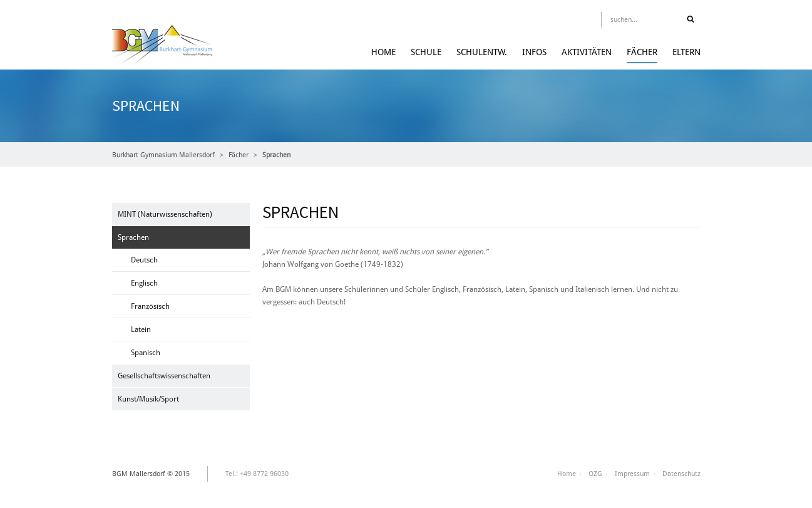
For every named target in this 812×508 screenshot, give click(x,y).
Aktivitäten (587, 52)
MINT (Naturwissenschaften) (165, 214)
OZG (595, 474)
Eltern (686, 52)
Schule (426, 52)
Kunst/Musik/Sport (148, 399)
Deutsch (144, 260)
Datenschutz (681, 474)
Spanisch (146, 353)
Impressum (632, 474)
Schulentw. (482, 52)
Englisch (144, 283)
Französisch (150, 306)
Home (383, 52)
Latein (141, 329)
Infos (534, 52)
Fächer (642, 52)
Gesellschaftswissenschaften (164, 376)
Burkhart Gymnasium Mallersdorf (163, 155)
